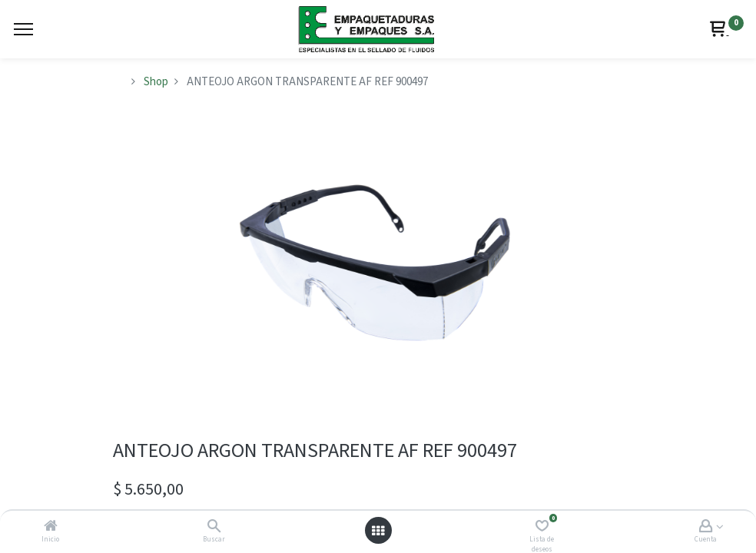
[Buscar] (214, 527)
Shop (156, 82)
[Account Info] (706, 527)
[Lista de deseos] (542, 527)
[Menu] (23, 29)
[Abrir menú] (378, 531)
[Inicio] (51, 527)
